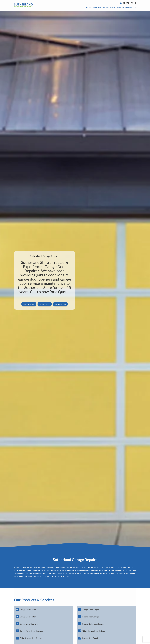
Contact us (131, 7)
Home (89, 7)
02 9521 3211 (128, 3)
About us (97, 7)
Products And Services (113, 7)
